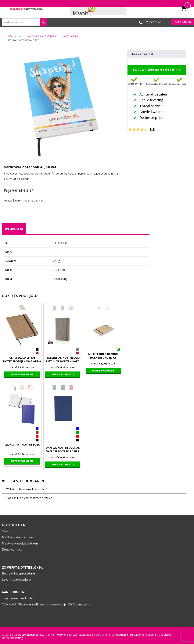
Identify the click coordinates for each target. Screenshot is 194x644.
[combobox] (24, 22)
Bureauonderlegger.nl (143, 635)
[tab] (14, 229)
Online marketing (12, 638)
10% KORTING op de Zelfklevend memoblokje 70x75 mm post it (47, 604)
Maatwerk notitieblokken (20, 543)
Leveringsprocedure (16, 579)
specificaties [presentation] (14, 229)
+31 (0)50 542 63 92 (63, 635)
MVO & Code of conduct (19, 537)
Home (9, 36)
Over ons (8, 531)
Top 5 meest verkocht (17, 598)
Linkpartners (119, 635)
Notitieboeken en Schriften (42, 36)
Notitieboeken (70, 36)
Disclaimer (102, 635)
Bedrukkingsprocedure (18, 573)
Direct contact (12, 549)
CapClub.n (165, 635)
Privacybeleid (86, 635)
